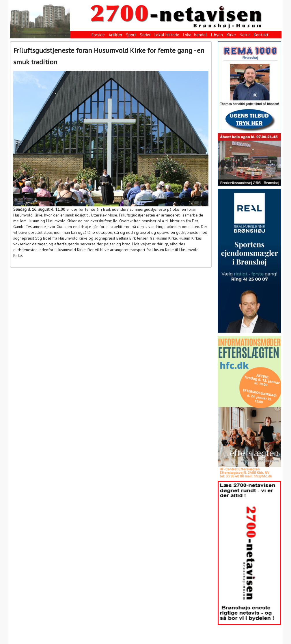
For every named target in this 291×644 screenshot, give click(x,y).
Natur (245, 35)
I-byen (217, 35)
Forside (98, 35)
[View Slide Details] (249, 114)
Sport (131, 35)
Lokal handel (195, 35)
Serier (145, 35)
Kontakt (261, 35)
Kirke (231, 35)
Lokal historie (167, 35)
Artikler (115, 35)
